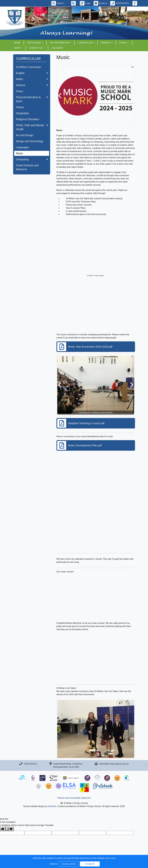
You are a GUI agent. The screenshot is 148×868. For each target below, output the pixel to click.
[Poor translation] (10, 829)
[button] (60, 96)
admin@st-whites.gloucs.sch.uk (114, 764)
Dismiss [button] (54, 864)
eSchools (52, 806)
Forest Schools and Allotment (27, 167)
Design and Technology (30, 141)
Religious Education (28, 119)
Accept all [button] (90, 864)
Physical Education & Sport (32, 99)
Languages (23, 147)
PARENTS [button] (106, 43)
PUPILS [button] (123, 43)
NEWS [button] (18, 48)
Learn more (110, 858)
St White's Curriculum (29, 67)
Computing (32, 159)
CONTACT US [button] (36, 48)
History (20, 107)
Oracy (20, 91)
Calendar (57, 48)
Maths (32, 79)
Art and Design (25, 135)
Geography (23, 113)
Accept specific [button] (69, 864)
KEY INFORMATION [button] (60, 43)
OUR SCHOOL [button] (34, 43)
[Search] (63, 3)
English (32, 73)
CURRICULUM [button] (85, 43)
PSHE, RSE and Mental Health (32, 127)
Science (32, 85)
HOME (17, 43)
